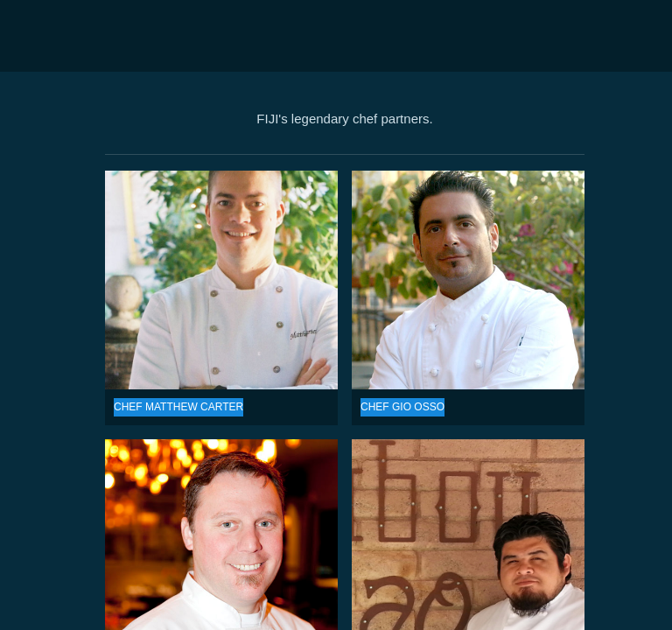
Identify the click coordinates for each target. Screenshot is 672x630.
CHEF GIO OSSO (468, 280)
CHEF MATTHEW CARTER (221, 280)
